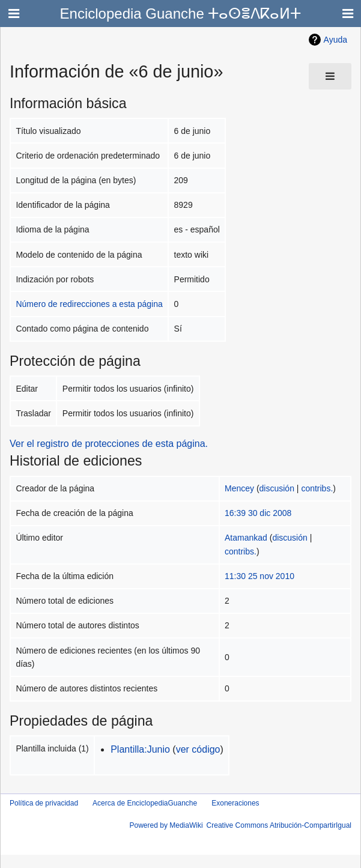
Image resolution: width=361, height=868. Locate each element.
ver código (198, 749)
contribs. (317, 488)
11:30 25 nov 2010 (259, 576)
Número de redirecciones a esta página (89, 304)
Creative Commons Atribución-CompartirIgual (279, 825)
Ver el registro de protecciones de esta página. (109, 444)
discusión (277, 488)
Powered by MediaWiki (166, 825)
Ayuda (335, 40)
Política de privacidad (44, 803)
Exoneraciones (235, 803)
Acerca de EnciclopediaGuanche (145, 803)
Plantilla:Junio (140, 749)
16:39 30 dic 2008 (258, 513)
